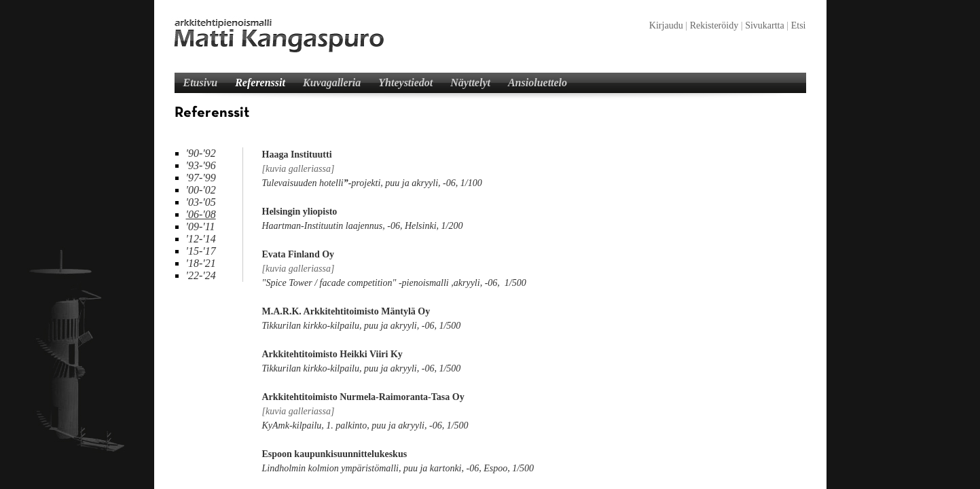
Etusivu (201, 83)
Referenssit (260, 83)
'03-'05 (201, 202)
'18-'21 (201, 263)
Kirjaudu (666, 25)
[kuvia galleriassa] (298, 169)
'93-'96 (201, 165)
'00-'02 (201, 190)
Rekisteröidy (714, 25)
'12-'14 (201, 239)
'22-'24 (201, 275)
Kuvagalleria (332, 83)
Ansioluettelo (538, 83)
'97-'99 (201, 178)
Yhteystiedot (405, 83)
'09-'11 (201, 227)
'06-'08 (201, 214)
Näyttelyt (470, 83)
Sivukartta (765, 25)
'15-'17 (201, 251)
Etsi (799, 25)
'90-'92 (201, 153)
